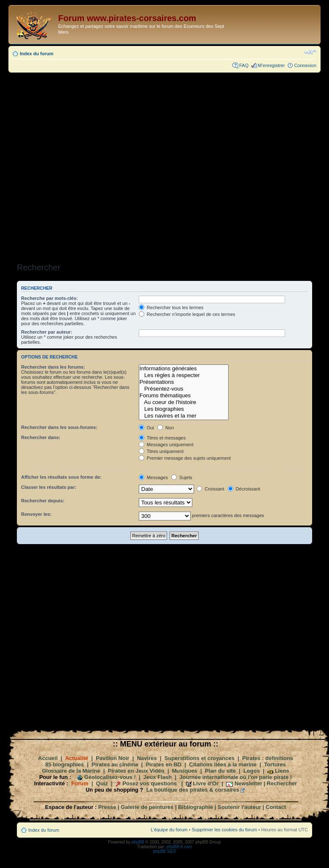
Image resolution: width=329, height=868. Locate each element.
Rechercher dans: (41, 437)
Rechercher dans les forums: (53, 367)
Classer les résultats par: (49, 487)
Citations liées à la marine (223, 764)
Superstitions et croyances (200, 758)
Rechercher (282, 783)
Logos (252, 771)
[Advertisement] (109, 165)
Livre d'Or (206, 783)
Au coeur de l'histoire (184, 402)
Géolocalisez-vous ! (110, 777)
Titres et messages (162, 438)
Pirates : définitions (268, 758)
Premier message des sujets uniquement (185, 458)
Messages (153, 477)
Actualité (77, 758)
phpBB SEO (164, 851)
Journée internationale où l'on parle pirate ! (236, 777)
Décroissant (244, 489)
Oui (146, 428)
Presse (107, 807)
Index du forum (36, 54)
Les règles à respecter (184, 375)
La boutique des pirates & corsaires (193, 790)
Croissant (210, 489)
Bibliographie (196, 807)
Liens (282, 771)
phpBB (138, 842)
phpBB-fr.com (179, 847)
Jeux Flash (158, 777)
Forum (80, 783)
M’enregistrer (271, 65)
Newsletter (248, 783)
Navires (147, 758)
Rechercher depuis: (43, 501)
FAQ (244, 65)
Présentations (184, 382)
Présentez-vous (184, 389)
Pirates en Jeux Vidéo (136, 771)
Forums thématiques (184, 396)
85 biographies (65, 764)
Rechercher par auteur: (47, 332)
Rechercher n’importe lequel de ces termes (187, 314)
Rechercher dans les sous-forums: (59, 427)
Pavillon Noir (112, 758)
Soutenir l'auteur (239, 807)
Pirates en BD (164, 764)
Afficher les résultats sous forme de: (61, 477)
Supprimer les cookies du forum (225, 830)
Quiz (102, 783)
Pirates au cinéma (115, 764)
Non (166, 428)
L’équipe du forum (169, 830)
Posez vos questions (150, 783)
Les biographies (184, 409)
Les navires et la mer (184, 416)
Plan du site (220, 771)
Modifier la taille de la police (310, 52)
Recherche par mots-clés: (50, 298)
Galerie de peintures (147, 807)
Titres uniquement (161, 451)
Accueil (48, 758)
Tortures (275, 764)
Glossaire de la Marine (71, 771)
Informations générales (184, 369)
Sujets (182, 477)
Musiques (185, 771)
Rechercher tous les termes (171, 307)
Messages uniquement (166, 445)
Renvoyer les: (36, 514)
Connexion (305, 65)
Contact (276, 807)
